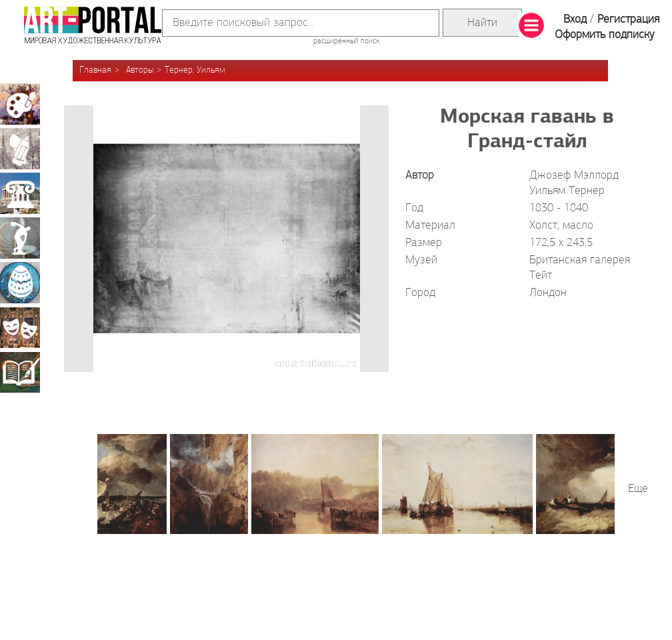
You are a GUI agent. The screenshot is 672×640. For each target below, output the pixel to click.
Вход (575, 20)
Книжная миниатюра (20, 372)
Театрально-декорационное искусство (20, 327)
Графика (20, 149)
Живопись (20, 104)
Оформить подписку (605, 35)
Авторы (140, 70)
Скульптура (20, 238)
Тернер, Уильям (195, 70)
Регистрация (628, 20)
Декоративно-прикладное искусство (20, 283)
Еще (638, 489)
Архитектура (20, 193)
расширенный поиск (346, 41)
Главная (95, 70)
